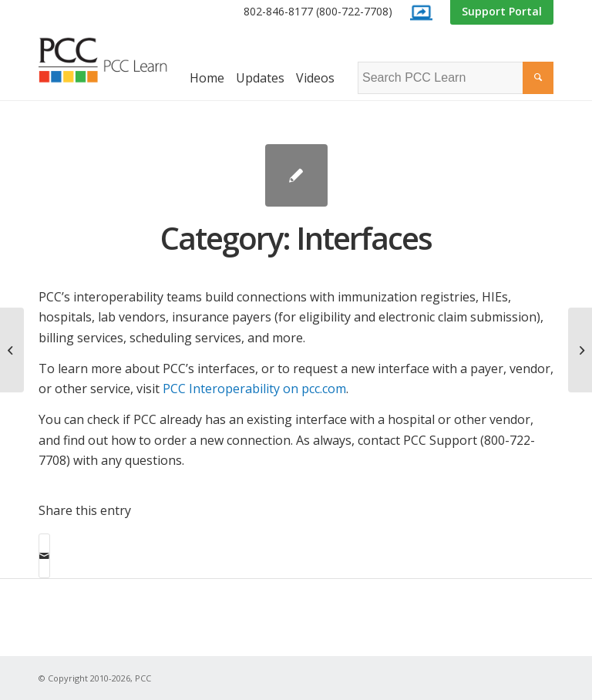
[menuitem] (318, 12)
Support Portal (502, 11)
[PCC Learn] (116, 60)
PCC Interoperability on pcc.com (254, 389)
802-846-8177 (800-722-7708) (318, 11)
